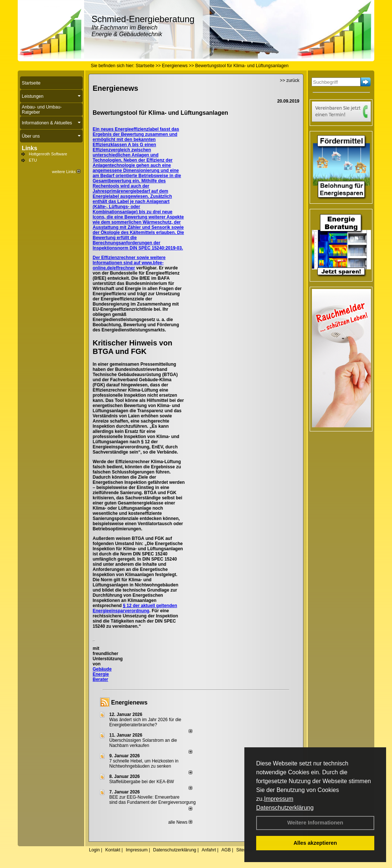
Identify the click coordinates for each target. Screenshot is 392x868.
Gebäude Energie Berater (102, 674)
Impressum (278, 799)
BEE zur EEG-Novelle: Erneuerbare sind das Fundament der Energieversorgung (152, 800)
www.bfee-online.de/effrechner (128, 265)
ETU (33, 160)
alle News (180, 822)
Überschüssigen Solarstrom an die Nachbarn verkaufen (143, 743)
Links (30, 148)
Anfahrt (209, 850)
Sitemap (244, 850)
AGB (226, 850)
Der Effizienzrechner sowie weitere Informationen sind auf (129, 260)
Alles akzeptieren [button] (315, 843)
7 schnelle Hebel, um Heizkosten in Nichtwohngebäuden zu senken (144, 764)
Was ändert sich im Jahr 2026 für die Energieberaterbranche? (145, 722)
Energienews (129, 702)
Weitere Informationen (315, 823)
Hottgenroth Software (48, 154)
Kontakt (113, 850)
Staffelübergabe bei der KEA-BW (142, 782)
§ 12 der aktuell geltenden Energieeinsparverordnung (135, 608)
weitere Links (66, 172)
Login (94, 850)
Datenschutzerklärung (285, 808)
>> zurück (290, 80)
